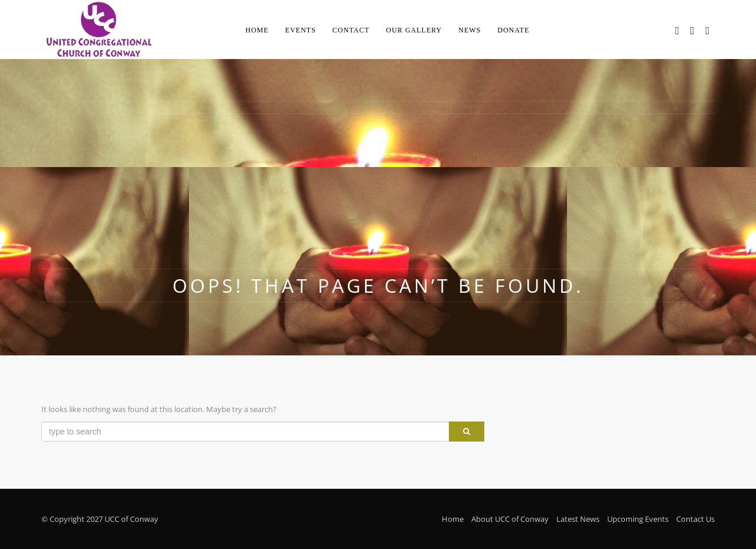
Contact (351, 30)
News (470, 30)
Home (257, 30)
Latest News (578, 519)
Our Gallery (414, 30)
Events (301, 30)
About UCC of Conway (510, 519)
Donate (513, 30)
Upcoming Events (638, 519)
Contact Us (695, 519)
